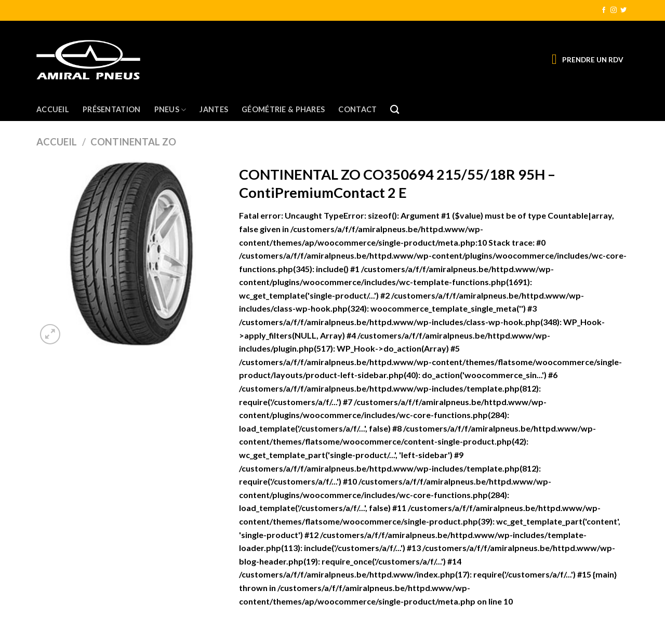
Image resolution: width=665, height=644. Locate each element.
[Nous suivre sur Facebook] (604, 10)
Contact (357, 109)
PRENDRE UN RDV (593, 60)
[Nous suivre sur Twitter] (623, 10)
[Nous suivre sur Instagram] (614, 10)
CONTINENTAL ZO (133, 142)
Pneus (170, 110)
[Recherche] (395, 110)
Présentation (111, 109)
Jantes (214, 109)
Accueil (53, 109)
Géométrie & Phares (283, 109)
